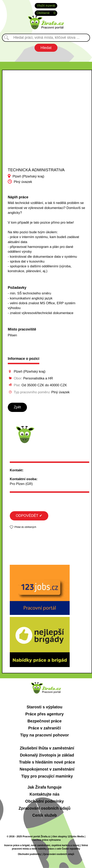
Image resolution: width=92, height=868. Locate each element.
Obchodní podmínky (44, 801)
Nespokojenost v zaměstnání (47, 769)
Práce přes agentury (45, 714)
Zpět (17, 407)
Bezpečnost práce (44, 721)
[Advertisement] (43, 122)
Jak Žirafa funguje (44, 787)
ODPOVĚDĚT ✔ (29, 516)
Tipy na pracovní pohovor (45, 735)
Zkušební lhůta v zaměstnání (47, 748)
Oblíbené (46, 13)
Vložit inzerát (46, 6)
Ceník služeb (45, 815)
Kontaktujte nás (45, 794)
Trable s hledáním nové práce (47, 762)
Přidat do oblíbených (25, 527)
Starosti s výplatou (45, 707)
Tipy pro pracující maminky (47, 776)
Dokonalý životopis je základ (47, 755)
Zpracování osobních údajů (45, 808)
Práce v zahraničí (44, 728)
